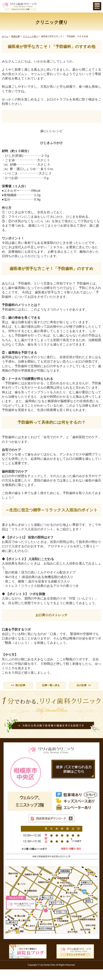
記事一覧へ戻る (51, 685)
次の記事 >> (84, 685)
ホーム (5, 36)
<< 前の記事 (18, 685)
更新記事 (16, 36)
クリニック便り (30, 36)
